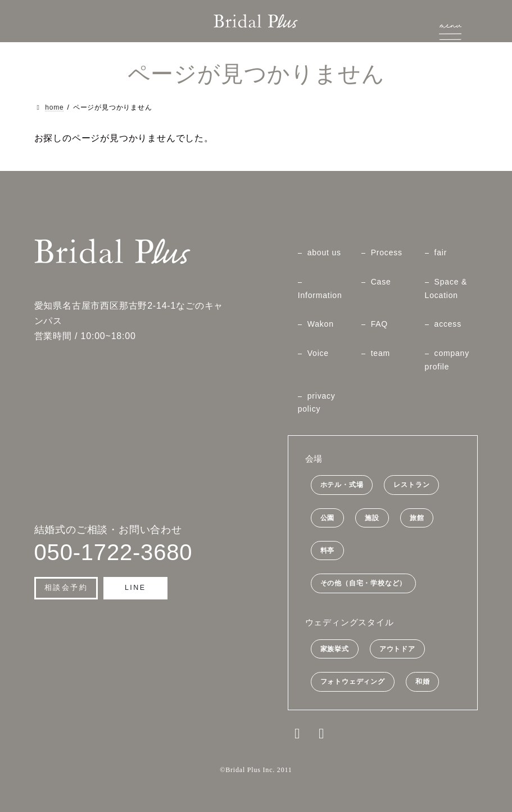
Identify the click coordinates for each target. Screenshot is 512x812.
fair (441, 252)
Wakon (321, 324)
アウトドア (397, 649)
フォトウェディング (353, 682)
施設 (372, 518)
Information (320, 295)
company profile (447, 360)
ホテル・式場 (342, 485)
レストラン (411, 485)
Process (387, 252)
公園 (328, 518)
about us (324, 252)
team (380, 353)
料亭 (328, 551)
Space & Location (446, 288)
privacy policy (317, 403)
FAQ (379, 324)
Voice (318, 353)
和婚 (423, 682)
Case (381, 282)
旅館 (417, 518)
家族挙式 (335, 649)
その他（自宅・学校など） (364, 584)
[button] (66, 588)
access (448, 324)
